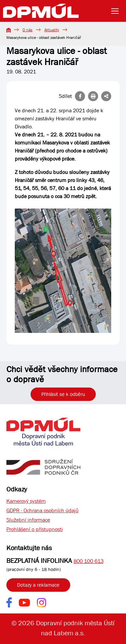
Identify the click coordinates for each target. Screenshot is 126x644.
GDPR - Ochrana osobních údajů (43, 510)
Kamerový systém (26, 501)
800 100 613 (89, 561)
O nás (28, 30)
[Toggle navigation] (117, 11)
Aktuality (52, 30)
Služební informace (28, 520)
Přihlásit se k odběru (63, 394)
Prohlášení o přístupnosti (35, 529)
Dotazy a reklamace (38, 585)
